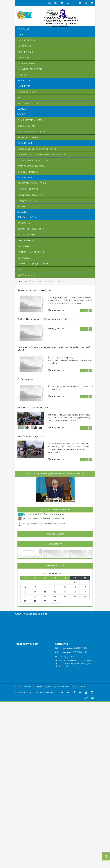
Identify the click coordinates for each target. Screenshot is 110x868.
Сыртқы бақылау (26, 241)
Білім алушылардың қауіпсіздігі (33, 264)
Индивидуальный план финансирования (37, 149)
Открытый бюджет (26, 143)
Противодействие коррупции (32, 183)
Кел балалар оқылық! (31, 436)
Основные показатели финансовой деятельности (41, 155)
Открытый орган (25, 177)
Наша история (25, 46)
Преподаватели (25, 58)
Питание (21, 114)
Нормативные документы (30, 69)
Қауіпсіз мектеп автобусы (34, 290)
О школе (21, 34)
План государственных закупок (33, 160)
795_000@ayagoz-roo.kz (55, 22)
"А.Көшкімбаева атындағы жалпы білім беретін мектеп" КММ (54, 349)
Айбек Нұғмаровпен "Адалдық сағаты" (42, 319)
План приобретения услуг (30, 120)
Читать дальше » (56, 310)
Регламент (23, 206)
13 (25, 592)
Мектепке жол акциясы (33, 407)
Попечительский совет (29, 189)
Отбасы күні (25, 379)
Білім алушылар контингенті (31, 252)
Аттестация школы (26, 217)
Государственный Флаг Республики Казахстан (44, 514)
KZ (50, 3)
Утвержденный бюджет (29, 172)
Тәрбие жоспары (26, 258)
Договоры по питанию (29, 138)
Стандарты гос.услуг (28, 201)
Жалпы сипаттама (26, 235)
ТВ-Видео (22, 75)
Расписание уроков (27, 92)
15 (45, 592)
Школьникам (23, 86)
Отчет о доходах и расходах (31, 166)
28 (35, 601)
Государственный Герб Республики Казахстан (44, 518)
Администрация (26, 52)
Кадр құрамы (24, 246)
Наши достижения (27, 40)
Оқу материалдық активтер (31, 229)
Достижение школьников (30, 103)
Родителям (22, 109)
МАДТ (20, 269)
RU (56, 3)
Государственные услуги (30, 195)
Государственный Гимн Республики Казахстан (44, 524)
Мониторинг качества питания (33, 132)
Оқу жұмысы (24, 223)
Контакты (22, 212)
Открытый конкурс (27, 126)
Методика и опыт (26, 63)
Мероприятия (23, 80)
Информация (23, 29)
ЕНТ (20, 98)
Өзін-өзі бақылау (26, 275)
